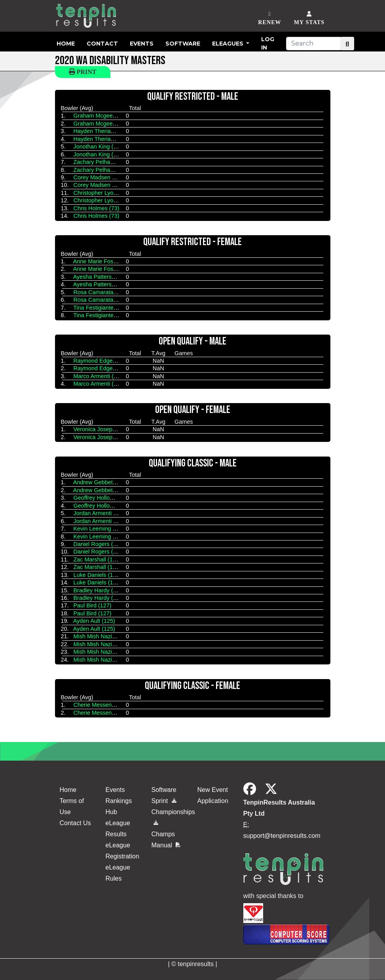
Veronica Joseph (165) (102, 429)
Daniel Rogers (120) (99, 544)
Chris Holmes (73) (97, 208)
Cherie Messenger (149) (104, 705)
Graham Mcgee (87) (99, 116)
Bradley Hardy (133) (99, 590)
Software (183, 44)
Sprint (164, 801)
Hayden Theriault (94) (101, 131)
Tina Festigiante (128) (101, 308)
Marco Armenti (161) (99, 376)
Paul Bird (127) (93, 605)
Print (83, 72)
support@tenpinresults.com (282, 836)
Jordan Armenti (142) (100, 513)
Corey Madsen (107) (100, 177)
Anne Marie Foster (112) (104, 261)
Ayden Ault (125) (94, 621)
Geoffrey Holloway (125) (104, 498)
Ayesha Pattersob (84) (101, 277)
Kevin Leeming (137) (100, 529)
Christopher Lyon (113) (103, 193)
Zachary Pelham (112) (102, 162)
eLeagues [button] (229, 44)
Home (66, 44)
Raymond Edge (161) (101, 361)
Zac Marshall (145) (97, 559)
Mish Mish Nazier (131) (103, 636)
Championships (170, 816)
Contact (102, 44)
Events (142, 44)
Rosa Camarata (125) (101, 292)
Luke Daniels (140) (98, 575)
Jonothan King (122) (99, 147)
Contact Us (75, 823)
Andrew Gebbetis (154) (102, 482)
